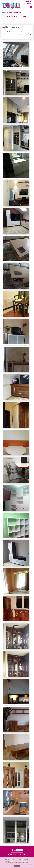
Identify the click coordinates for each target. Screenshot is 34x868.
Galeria (10, 12)
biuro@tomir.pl (28, 2)
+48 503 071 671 (28, 4)
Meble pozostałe (17, 12)
